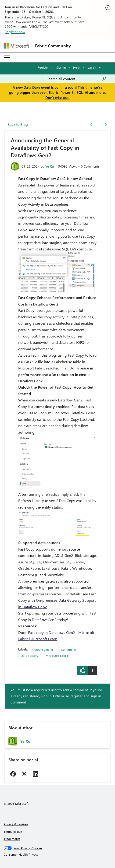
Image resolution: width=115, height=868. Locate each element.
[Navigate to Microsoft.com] (16, 46)
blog (52, 355)
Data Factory (30, 655)
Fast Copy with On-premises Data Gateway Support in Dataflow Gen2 (57, 600)
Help (76, 67)
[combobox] (76, 79)
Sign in (61, 67)
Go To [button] (92, 68)
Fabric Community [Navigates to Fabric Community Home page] (53, 46)
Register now (15, 32)
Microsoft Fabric (57, 655)
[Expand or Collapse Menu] (7, 57)
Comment (18, 702)
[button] (101, 141)
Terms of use (13, 831)
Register (43, 67)
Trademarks (12, 839)
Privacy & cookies (16, 824)
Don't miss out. (57, 98)
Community (69, 649)
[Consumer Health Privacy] (58, 854)
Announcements (43, 649)
